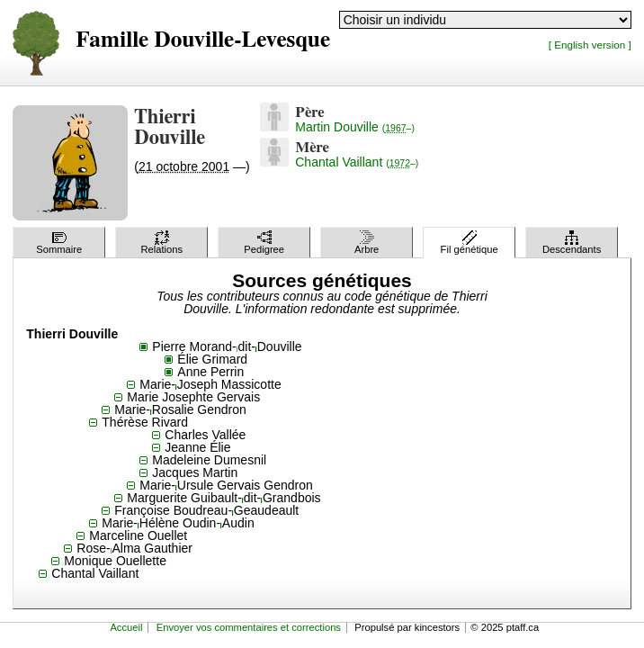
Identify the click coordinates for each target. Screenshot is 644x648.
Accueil (126, 627)
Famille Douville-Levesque (203, 40)
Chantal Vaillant (357, 162)
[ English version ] (590, 45)
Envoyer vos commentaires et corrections (249, 627)
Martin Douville (355, 127)
